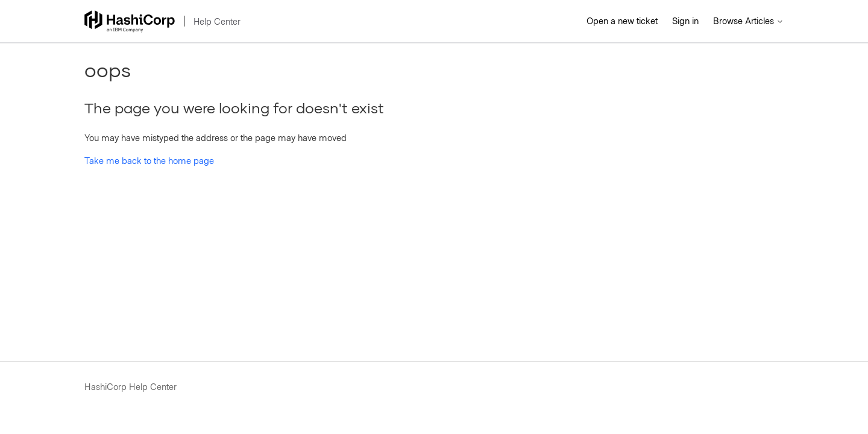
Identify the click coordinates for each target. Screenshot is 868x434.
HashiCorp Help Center (131, 386)
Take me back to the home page (149, 160)
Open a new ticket (622, 20)
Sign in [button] (685, 20)
